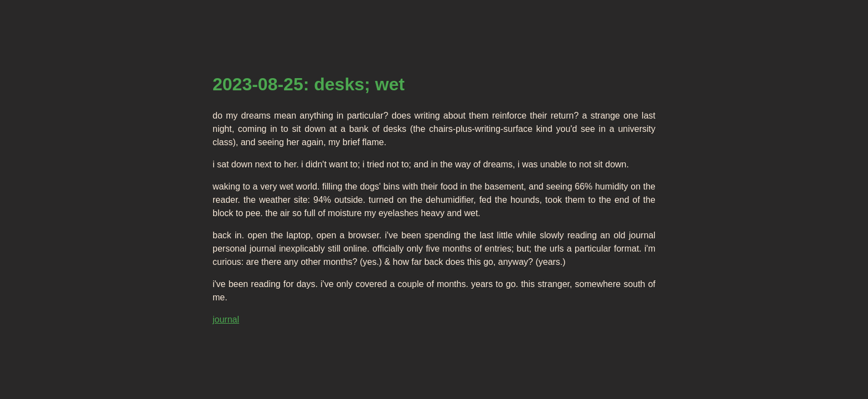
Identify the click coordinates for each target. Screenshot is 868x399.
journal (226, 319)
